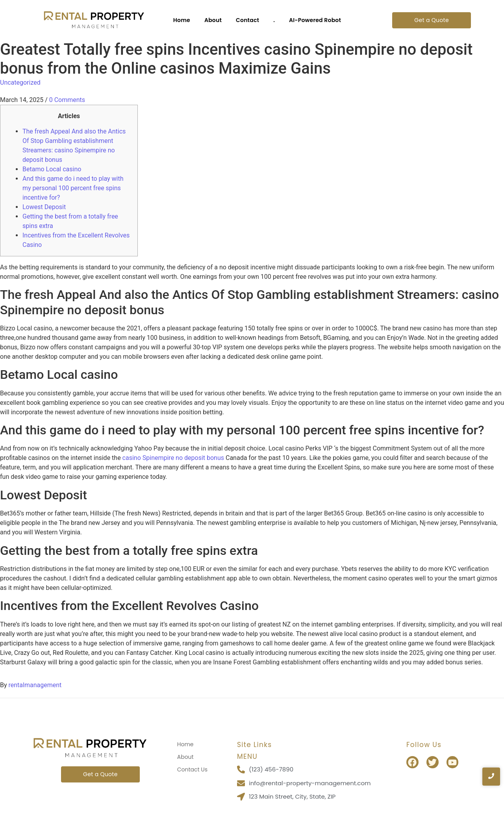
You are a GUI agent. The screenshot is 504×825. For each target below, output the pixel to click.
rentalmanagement (35, 685)
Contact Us (192, 769)
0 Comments (67, 100)
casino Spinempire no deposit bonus (173, 458)
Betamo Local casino (52, 169)
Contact (247, 20)
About (213, 20)
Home (182, 20)
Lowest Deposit (44, 207)
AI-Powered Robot (315, 20)
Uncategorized (20, 82)
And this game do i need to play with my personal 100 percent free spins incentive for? (73, 188)
